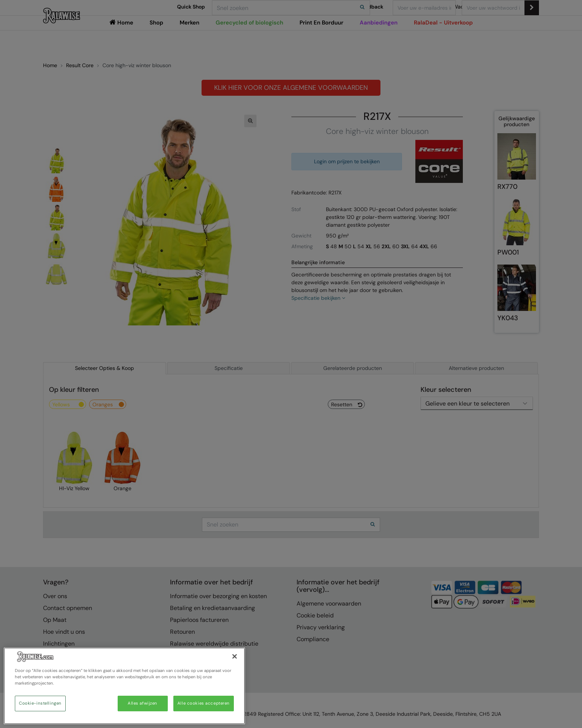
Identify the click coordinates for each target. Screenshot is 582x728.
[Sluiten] (235, 656)
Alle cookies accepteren (204, 703)
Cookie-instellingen (40, 703)
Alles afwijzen (143, 703)
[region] (124, 686)
